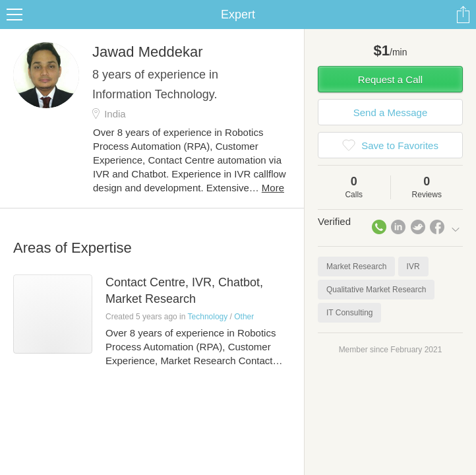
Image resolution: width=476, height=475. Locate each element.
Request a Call (390, 79)
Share (463, 15)
